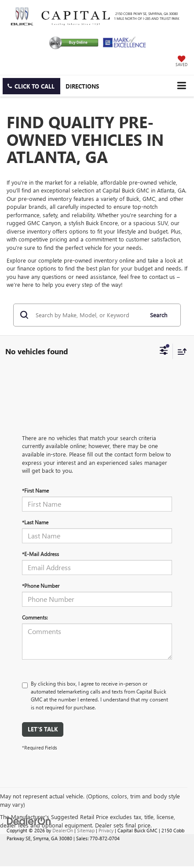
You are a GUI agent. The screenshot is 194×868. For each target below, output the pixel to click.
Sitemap (86, 830)
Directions (82, 86)
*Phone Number (41, 586)
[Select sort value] (180, 351)
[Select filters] (164, 352)
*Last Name (35, 522)
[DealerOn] (29, 820)
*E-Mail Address (40, 554)
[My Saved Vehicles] (181, 62)
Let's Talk (43, 729)
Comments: (35, 617)
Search (159, 315)
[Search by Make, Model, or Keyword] (88, 315)
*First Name (35, 490)
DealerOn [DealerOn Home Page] (63, 830)
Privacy (106, 830)
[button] (31, 86)
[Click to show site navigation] (181, 86)
